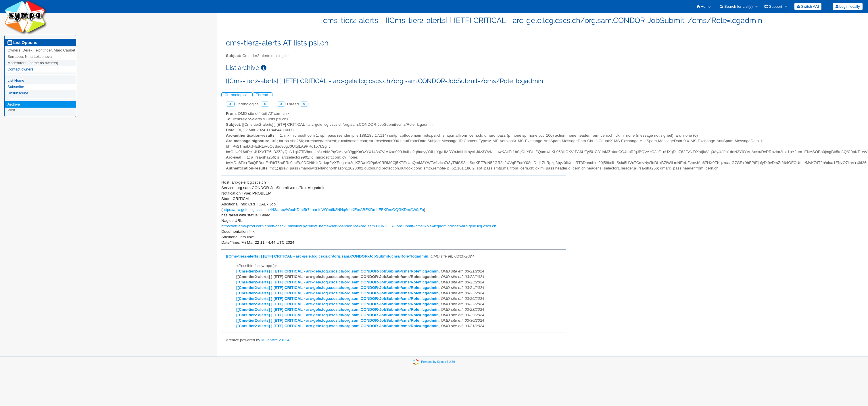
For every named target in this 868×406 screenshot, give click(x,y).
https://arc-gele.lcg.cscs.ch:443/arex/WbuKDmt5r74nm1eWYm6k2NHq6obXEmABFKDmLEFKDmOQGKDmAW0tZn (323, 210)
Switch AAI (808, 6)
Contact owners (20, 69)
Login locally (848, 6)
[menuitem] (704, 6)
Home (704, 6)
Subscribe (16, 87)
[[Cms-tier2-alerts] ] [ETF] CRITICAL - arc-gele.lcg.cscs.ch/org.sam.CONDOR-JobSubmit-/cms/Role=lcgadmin (327, 256)
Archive (14, 104)
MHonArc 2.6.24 (275, 340)
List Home (16, 80)
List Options (22, 43)
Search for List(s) (736, 6)
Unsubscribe (18, 93)
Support (773, 6)
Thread (263, 95)
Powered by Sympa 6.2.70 (438, 362)
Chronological (237, 95)
